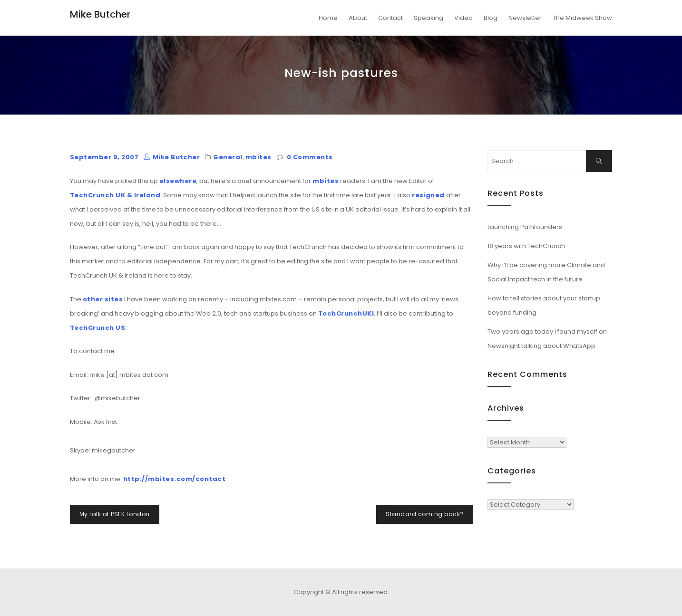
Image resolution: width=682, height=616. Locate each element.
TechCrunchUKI (346, 313)
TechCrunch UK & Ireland (115, 195)
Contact (390, 18)
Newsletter (525, 18)
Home (328, 18)
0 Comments (310, 157)
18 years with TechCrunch (526, 246)
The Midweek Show (582, 18)
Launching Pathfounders (525, 227)
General (228, 157)
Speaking (429, 18)
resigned (428, 195)
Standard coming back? (424, 514)
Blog (491, 18)
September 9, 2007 (104, 157)
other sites (103, 299)
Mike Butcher (100, 14)
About (358, 18)
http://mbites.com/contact (174, 479)
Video (463, 18)
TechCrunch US (97, 328)
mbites (258, 157)
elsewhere (178, 181)
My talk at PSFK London (115, 514)
